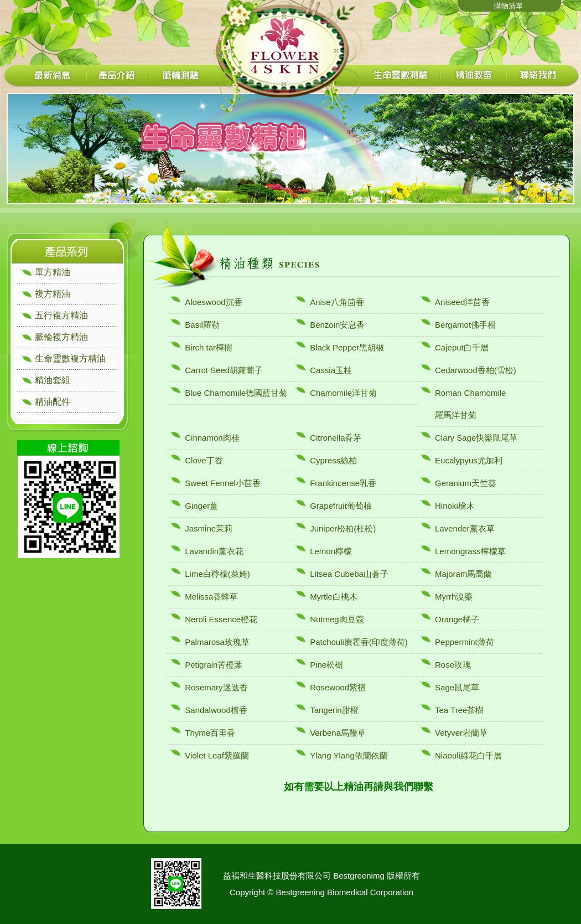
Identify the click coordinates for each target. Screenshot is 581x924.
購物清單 (509, 6)
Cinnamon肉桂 (212, 438)
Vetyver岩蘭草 (461, 733)
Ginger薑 (201, 506)
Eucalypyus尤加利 (469, 460)
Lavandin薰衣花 (214, 551)
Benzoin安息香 (337, 325)
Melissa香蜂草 (211, 597)
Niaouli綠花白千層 (468, 755)
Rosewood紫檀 (338, 687)
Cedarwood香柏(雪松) (476, 370)
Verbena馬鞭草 (338, 733)
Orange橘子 (457, 619)
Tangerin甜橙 (334, 710)
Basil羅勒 (202, 325)
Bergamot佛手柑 (465, 325)
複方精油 (53, 294)
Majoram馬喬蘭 (463, 574)
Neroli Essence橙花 (221, 619)
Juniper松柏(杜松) (343, 528)
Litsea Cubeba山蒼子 (349, 574)
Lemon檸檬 (331, 551)
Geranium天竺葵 (466, 483)
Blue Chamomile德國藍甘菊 (236, 393)
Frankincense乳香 (343, 483)
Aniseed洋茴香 (462, 302)
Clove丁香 (204, 460)
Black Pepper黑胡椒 (347, 347)
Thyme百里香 (210, 733)
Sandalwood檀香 (216, 710)
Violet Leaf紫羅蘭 (217, 755)
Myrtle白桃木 (334, 597)
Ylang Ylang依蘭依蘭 (349, 755)
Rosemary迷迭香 (216, 687)
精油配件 (53, 402)
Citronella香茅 (336, 438)
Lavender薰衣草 (465, 528)
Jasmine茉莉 (209, 528)
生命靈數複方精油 (70, 358)
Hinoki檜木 (455, 506)
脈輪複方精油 (61, 337)
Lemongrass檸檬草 (470, 551)
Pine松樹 (326, 665)
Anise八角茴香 (337, 302)
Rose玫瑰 (453, 665)
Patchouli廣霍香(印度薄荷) (359, 642)
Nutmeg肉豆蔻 (337, 619)
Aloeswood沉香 (213, 302)
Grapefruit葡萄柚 (341, 506)
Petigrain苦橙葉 (214, 665)
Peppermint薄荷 (465, 642)
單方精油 (53, 272)
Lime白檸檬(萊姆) (217, 574)
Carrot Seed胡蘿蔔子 (224, 370)
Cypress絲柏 (333, 460)
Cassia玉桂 (331, 370)
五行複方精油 (61, 315)
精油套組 (53, 380)
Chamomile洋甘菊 (343, 393)
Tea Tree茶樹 (459, 710)
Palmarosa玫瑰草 (217, 642)
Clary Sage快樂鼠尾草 (476, 438)
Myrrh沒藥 (454, 597)
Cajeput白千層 (462, 347)
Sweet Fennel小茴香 (223, 483)
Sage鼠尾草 (457, 687)
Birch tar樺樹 (209, 347)
